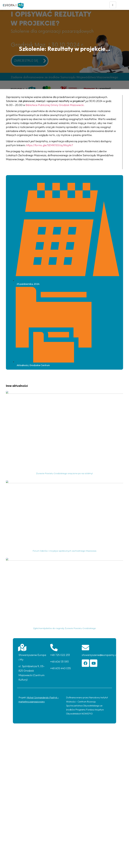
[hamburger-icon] (113, 5)
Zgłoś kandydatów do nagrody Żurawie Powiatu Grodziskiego (64, 628)
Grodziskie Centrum (40, 365)
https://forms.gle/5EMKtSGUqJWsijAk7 (50, 145)
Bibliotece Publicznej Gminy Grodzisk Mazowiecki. (55, 105)
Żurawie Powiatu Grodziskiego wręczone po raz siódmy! (64, 473)
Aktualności (23, 365)
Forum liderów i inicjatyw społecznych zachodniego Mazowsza (64, 551)
